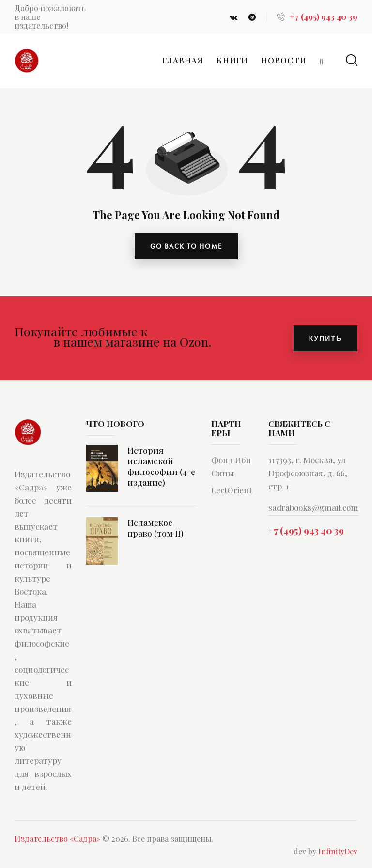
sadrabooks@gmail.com (313, 507)
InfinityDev (338, 851)
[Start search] (352, 60)
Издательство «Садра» (57, 839)
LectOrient (232, 490)
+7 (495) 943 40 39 (306, 530)
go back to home (186, 246)
